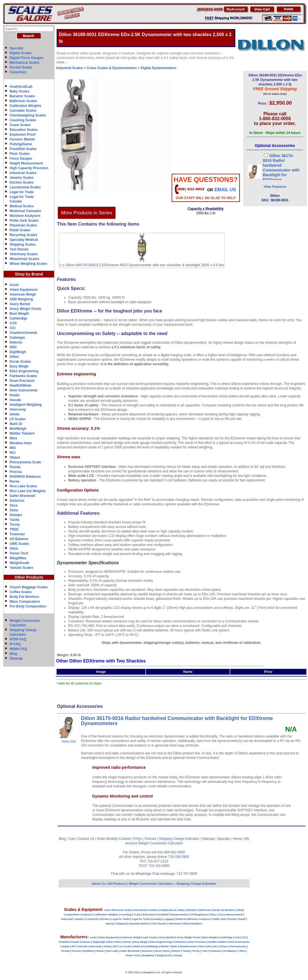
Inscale (15, 400)
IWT (74, 946)
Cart (72, 839)
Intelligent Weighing (26, 405)
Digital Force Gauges (26, 58)
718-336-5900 (179, 857)
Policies (150, 839)
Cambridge (18, 318)
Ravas (15, 481)
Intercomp (18, 409)
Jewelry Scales (22, 178)
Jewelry (79, 919)
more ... (62, 62)
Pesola (15, 467)
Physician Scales (23, 225)
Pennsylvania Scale (25, 462)
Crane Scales (20, 125)
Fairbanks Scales (23, 376)
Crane (137, 915)
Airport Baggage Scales (29, 587)
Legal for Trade (22, 192)
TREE (14, 529)
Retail (242, 919)
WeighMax (18, 558)
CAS (13, 323)
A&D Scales (150, 937)
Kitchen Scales (22, 182)
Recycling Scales (23, 235)
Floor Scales (20, 154)
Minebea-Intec (188, 946)
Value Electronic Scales (118, 910)
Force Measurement (231, 915)
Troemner (17, 534)
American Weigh (23, 294)
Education (149, 915)
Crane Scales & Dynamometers (112, 68)
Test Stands (19, 249)
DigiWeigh (18, 352)
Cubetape (17, 338)
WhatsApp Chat (147, 874)
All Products (118, 884)
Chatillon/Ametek (23, 333)
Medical (181, 919)
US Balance (19, 539)
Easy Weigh (19, 366)
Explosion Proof (23, 135)
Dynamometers (180, 915)
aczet (93, 937)
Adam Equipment (24, 290)
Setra (14, 510)
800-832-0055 (175, 852)
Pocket (232, 919)
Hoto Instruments (24, 390)
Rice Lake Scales (23, 486)
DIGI (13, 347)
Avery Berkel (20, 304)
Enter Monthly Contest (114, 839)
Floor (213, 915)
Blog (13, 654)
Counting (126, 915)
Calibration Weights (25, 106)
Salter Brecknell (22, 496)
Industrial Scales (23, 173)
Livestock (92, 919)
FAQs (138, 839)
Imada (15, 395)
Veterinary (175, 924)
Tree (204, 951)
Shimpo (16, 515)
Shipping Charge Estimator (179, 839)
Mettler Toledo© (22, 433)
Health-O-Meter (217, 942)
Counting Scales (23, 120)
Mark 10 (16, 424)
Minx (13, 438)
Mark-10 (139, 946)
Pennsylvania (238, 946)
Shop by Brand (29, 274)
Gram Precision (22, 381)
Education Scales (24, 130)
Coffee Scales (21, 592)
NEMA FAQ (18, 649)
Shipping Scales (23, 245)
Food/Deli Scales (23, 149)
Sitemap (16, 659)
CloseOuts (18, 72)
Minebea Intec (21, 443)
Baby (181, 910)
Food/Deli (163, 915)
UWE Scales (19, 544)
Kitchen (105, 919)
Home (237, 839)
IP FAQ (15, 644)
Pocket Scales (21, 67)
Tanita (14, 520)
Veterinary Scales (24, 254)
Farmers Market (22, 139)
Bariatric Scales (22, 96)
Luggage (169, 919)
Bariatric (192, 910)
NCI (13, 453)
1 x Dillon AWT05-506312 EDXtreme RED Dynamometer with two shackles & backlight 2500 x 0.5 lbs (142, 265)
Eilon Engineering (24, 371)
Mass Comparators (25, 602)
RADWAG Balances (25, 477)
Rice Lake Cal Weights (28, 491)
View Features (275, 187)
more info (69, 741)
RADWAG (89, 951)
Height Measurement (26, 163)
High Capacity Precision (29, 168)
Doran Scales (20, 362)
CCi (13, 328)
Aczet (14, 285)
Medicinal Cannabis (25, 211)
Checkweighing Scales (28, 115)
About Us (98, 884)
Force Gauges (21, 158)
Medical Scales (22, 206)
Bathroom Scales (23, 101)
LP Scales (17, 419)
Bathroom (205, 910)
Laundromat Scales (25, 187)
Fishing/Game (21, 144)
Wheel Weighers (193, 924)
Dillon (14, 357)
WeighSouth (19, 563)
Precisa (16, 472)
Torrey (15, 525)
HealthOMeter (21, 386)
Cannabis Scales (23, 111)
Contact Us (86, 839)
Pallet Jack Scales (24, 221)
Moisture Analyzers (25, 216)
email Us (225, 190)
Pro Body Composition (28, 606)
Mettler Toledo (169, 946)
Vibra (14, 549)
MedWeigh (18, 429)
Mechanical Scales (25, 63)
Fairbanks (179, 942)
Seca (14, 505)
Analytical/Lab (21, 87)
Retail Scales (20, 230)
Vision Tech (19, 553)
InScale (83, 946)
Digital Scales (21, 53)
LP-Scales (126, 946)
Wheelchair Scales (24, 259)
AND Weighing (21, 299)
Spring (110, 924)
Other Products (29, 577)
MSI (13, 448)
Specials (16, 48)
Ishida (15, 414)
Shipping (121, 924)
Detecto (16, 342)
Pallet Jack (219, 919)
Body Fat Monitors (24, 597)
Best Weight (19, 314)
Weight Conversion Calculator (161, 843)
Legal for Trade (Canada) (147, 919)
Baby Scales (20, 91)
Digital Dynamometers (159, 68)
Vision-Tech (133, 955)
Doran (127, 942)
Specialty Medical (24, 240)
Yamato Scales (21, 568)
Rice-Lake (112, 951)
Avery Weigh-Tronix (25, 309)
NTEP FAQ (18, 639)
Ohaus (15, 457)
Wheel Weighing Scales (28, 264)
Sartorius (17, 501)
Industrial (67, 919)
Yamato (178, 955)
